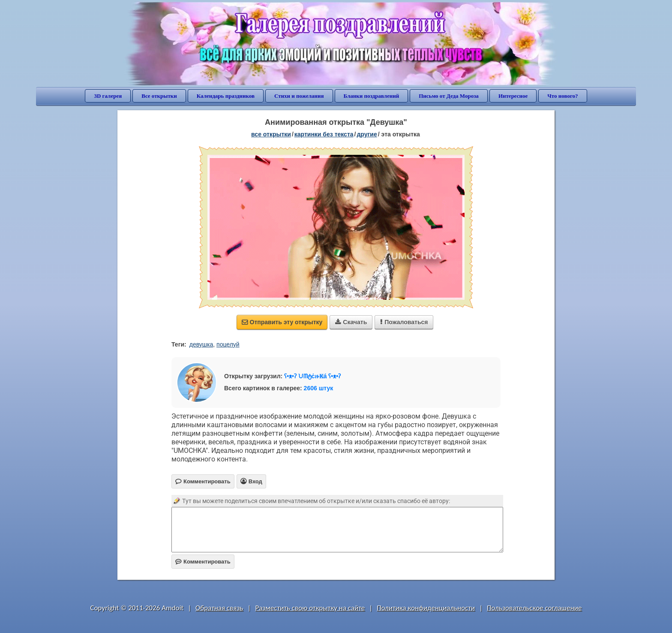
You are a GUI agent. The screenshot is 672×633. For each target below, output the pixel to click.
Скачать (351, 322)
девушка (201, 344)
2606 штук (319, 388)
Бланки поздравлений (372, 96)
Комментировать (203, 562)
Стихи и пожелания (299, 96)
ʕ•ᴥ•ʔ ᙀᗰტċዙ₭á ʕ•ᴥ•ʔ (312, 376)
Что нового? (562, 96)
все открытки (271, 134)
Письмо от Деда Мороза (449, 96)
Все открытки (159, 96)
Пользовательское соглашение (534, 608)
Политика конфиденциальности (426, 608)
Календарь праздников (226, 96)
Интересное (513, 96)
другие (367, 134)
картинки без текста (324, 134)
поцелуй (228, 344)
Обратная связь (219, 608)
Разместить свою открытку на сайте (310, 608)
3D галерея (108, 96)
